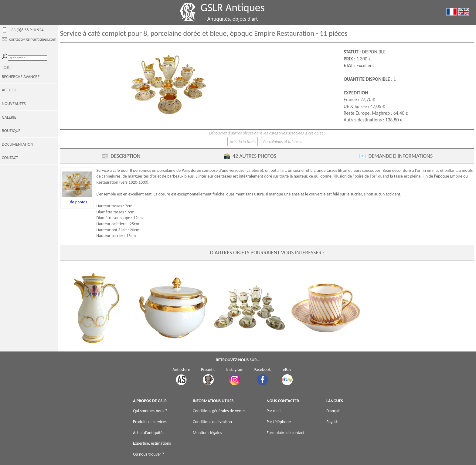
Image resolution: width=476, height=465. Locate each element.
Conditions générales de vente (219, 411)
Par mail (274, 411)
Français (333, 411)
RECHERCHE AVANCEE (21, 77)
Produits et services (150, 422)
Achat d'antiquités (149, 433)
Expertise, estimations (152, 443)
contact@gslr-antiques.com (33, 39)
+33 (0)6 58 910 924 (26, 30)
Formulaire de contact (286, 433)
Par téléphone (279, 422)
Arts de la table (243, 142)
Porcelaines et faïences (283, 142)
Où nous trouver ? (148, 454)
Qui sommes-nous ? (150, 411)
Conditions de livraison (212, 422)
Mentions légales (207, 433)
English (332, 422)
